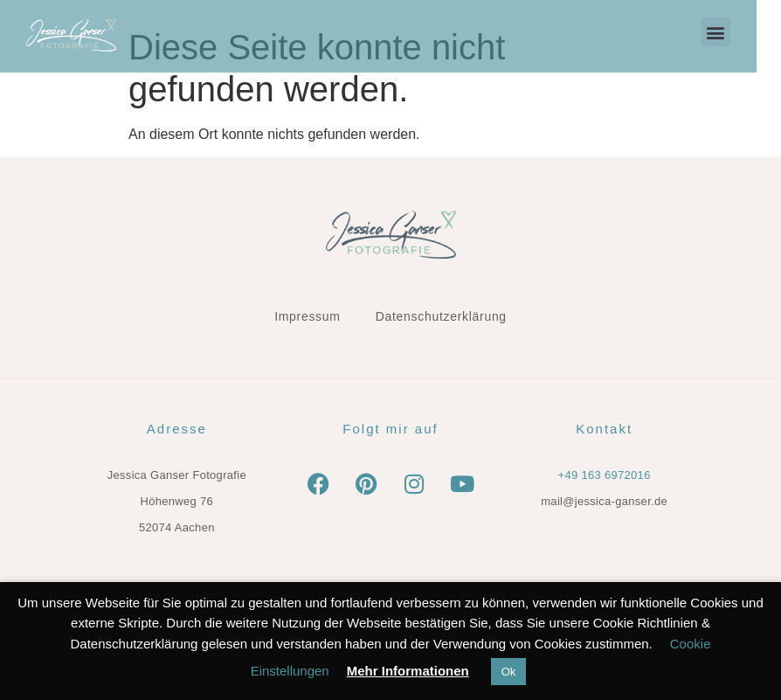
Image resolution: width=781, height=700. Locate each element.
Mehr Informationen (408, 671)
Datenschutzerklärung (441, 316)
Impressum (308, 316)
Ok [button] (509, 672)
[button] (740, 32)
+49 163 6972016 (605, 475)
